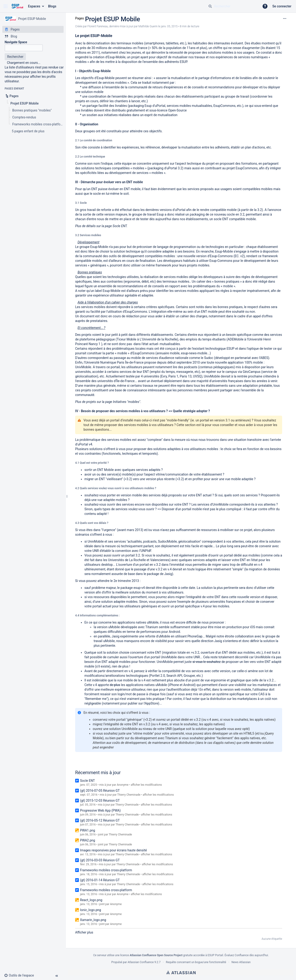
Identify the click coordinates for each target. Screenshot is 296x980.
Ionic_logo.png (91, 910)
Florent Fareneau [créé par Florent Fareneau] (98, 26)
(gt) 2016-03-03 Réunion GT (100, 860)
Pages (80, 18)
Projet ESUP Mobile (113, 19)
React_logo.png (91, 900)
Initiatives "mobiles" (126, 402)
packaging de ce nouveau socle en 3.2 (217, 214)
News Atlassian (241, 962)
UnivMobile (83, 367)
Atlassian (181, 972)
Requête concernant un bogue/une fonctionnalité (196, 962)
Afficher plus (84, 932)
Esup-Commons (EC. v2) (227, 256)
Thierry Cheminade (129, 795)
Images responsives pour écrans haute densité (113, 850)
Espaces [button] (34, 6)
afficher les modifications (146, 785)
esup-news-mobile (194, 353)
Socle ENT (120, 226)
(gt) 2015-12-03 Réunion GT (100, 801)
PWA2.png (88, 840)
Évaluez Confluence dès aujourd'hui (246, 955)
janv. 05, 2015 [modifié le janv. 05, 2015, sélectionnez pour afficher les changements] (169, 26)
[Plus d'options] (285, 19)
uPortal (180, 210)
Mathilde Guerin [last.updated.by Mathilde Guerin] (148, 26)
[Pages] (33, 29)
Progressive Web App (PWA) (100, 810)
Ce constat (264, 53)
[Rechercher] (210, 6)
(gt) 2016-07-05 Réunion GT (100, 791)
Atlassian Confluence (141, 962)
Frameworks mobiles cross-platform (106, 870)
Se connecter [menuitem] (282, 6)
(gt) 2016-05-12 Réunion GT (100, 820)
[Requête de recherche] (232, 6)
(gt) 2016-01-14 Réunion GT (100, 880)
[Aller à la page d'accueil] (17, 6)
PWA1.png (88, 830)
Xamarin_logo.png (93, 920)
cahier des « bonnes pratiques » (219, 281)
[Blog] (33, 36)
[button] (6, 6)
